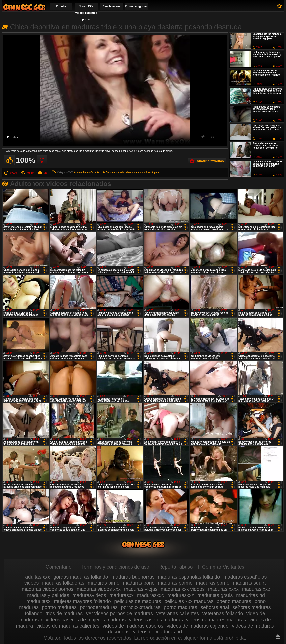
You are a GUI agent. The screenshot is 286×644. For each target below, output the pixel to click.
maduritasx (39, 601)
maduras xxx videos (183, 589)
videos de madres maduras (216, 620)
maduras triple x (151, 172)
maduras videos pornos (48, 589)
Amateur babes (82, 172)
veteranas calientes (177, 613)
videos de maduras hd (157, 632)
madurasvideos (89, 595)
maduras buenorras (133, 577)
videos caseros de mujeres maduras (86, 620)
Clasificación (111, 6)
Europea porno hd (115, 172)
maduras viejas (141, 589)
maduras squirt (249, 583)
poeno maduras (234, 601)
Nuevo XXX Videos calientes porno (86, 13)
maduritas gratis (215, 595)
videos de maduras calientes (68, 626)
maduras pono (139, 583)
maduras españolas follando (189, 577)
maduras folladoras (63, 583)
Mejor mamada (133, 172)
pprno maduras (181, 607)
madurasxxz (181, 595)
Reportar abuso (176, 567)
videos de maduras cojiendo (198, 626)
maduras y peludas (48, 595)
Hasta (278, 637)
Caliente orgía (98, 172)
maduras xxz (256, 589)
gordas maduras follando (81, 577)
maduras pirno (103, 583)
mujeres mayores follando (82, 601)
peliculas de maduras (138, 601)
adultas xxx (38, 577)
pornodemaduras (99, 607)
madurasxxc (151, 595)
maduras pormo (175, 583)
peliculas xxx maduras (189, 601)
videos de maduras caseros (133, 626)
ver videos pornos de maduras (119, 613)
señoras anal (215, 607)
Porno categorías (136, 6)
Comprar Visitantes (223, 567)
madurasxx (122, 595)
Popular (61, 6)
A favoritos (279, 6)
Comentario (58, 567)
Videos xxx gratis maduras (24, 7)
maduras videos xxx (99, 589)
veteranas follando (223, 613)
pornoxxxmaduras (141, 607)
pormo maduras (59, 607)
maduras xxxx (223, 589)
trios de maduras (64, 613)
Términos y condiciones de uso (115, 567)
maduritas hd (251, 595)
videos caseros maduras (156, 620)
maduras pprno (213, 583)
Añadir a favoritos (210, 161)
